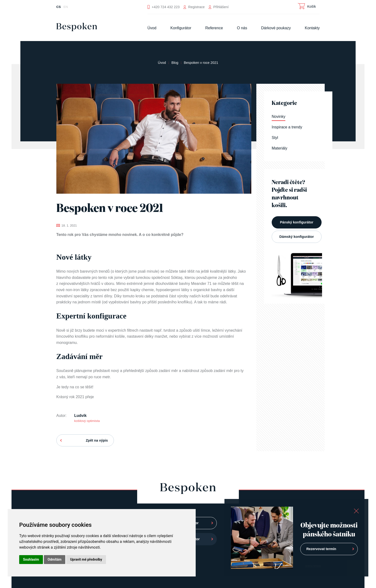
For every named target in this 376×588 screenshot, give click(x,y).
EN (66, 7)
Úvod (152, 28)
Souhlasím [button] (31, 559)
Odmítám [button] (55, 559)
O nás (242, 28)
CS (59, 7)
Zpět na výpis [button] (97, 440)
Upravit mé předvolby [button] (86, 559)
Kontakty (312, 28)
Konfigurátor (181, 28)
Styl (275, 138)
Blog (175, 63)
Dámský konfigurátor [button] (297, 237)
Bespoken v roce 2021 (201, 63)
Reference (214, 28)
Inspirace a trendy (287, 127)
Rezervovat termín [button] (321, 549)
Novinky (279, 117)
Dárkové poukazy (276, 28)
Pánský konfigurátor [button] (297, 222)
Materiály (279, 148)
